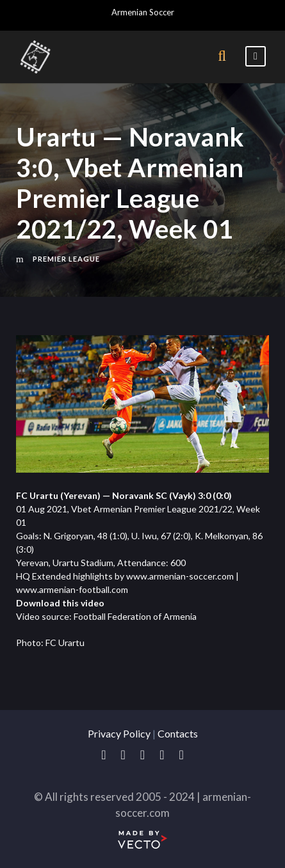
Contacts (178, 733)
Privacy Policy (119, 733)
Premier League (66, 259)
